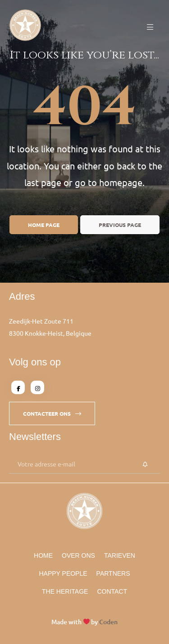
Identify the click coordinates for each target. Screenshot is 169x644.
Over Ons (78, 555)
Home (43, 555)
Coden (108, 622)
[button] (52, 413)
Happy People (63, 573)
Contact (112, 591)
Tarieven (120, 555)
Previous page (120, 225)
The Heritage (65, 591)
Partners (113, 573)
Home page (44, 225)
